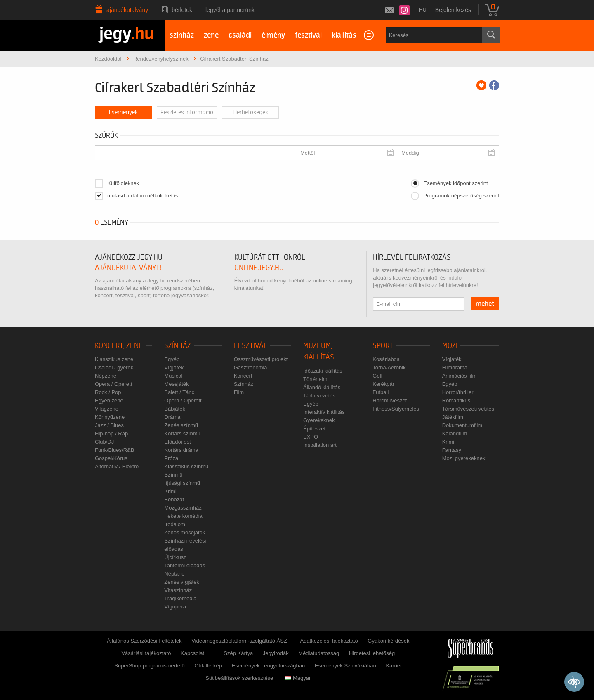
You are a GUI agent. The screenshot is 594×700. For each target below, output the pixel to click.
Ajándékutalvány (127, 10)
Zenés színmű (181, 425)
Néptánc (174, 574)
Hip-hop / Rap (111, 433)
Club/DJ (104, 442)
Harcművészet (390, 401)
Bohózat (174, 499)
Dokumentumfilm (462, 425)
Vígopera (175, 607)
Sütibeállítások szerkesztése (239, 678)
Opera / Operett (113, 384)
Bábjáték (175, 409)
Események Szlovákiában (345, 666)
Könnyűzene (110, 417)
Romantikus (456, 401)
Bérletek (182, 10)
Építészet (314, 429)
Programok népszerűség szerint (461, 196)
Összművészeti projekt (261, 359)
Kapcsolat (192, 653)
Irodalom (175, 524)
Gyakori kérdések (388, 641)
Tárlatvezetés (319, 396)
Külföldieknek (123, 183)
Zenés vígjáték (182, 582)
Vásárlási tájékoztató (146, 653)
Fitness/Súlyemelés (396, 409)
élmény (273, 35)
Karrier (394, 666)
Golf (377, 376)
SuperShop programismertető (150, 666)
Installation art (320, 445)
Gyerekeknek (319, 420)
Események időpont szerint (455, 183)
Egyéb (172, 359)
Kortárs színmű (182, 433)
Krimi (170, 491)
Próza (171, 458)
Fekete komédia (183, 516)
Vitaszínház (178, 590)
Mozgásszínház (183, 508)
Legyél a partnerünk (230, 10)
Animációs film (460, 376)
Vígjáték (174, 368)
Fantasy (452, 450)
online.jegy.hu (259, 268)
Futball (381, 392)
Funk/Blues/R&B (114, 450)
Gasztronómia (251, 368)
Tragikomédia (180, 598)
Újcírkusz (175, 557)
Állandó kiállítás (322, 387)
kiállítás (344, 35)
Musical (173, 376)
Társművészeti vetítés (468, 409)
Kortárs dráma (181, 450)
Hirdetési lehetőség (372, 653)
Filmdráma (455, 368)
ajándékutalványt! (128, 268)
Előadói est (177, 442)
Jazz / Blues (109, 425)
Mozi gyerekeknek (464, 458)
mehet (485, 304)
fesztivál (308, 35)
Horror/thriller (458, 392)
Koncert (243, 376)
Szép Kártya (238, 653)
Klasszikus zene (114, 359)
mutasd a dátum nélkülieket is (143, 196)
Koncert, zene (119, 346)
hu (423, 10)
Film (239, 392)
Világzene (107, 409)
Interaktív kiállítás (324, 412)
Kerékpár (383, 384)
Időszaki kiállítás (323, 371)
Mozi (450, 346)
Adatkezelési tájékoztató (329, 641)
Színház (178, 346)
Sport (383, 346)
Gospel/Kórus (111, 458)
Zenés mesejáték (185, 532)
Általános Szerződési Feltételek (144, 641)
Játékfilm (453, 417)
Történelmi (316, 379)
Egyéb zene (109, 401)
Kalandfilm (455, 433)
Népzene (106, 376)
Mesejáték (176, 384)
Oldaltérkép (208, 666)
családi (240, 35)
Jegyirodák (276, 653)
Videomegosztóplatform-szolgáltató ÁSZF (241, 641)
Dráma (172, 417)
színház (182, 35)
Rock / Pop (108, 392)
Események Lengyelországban (269, 666)
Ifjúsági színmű (182, 483)
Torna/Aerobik (389, 368)
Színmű (173, 475)
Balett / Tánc (179, 392)
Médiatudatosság (319, 653)
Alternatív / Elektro (117, 466)
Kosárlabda (386, 359)
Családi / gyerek (114, 368)
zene (211, 35)
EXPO (311, 437)
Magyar (298, 678)
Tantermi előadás (185, 565)
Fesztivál (251, 346)
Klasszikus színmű (186, 466)
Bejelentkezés (453, 10)
